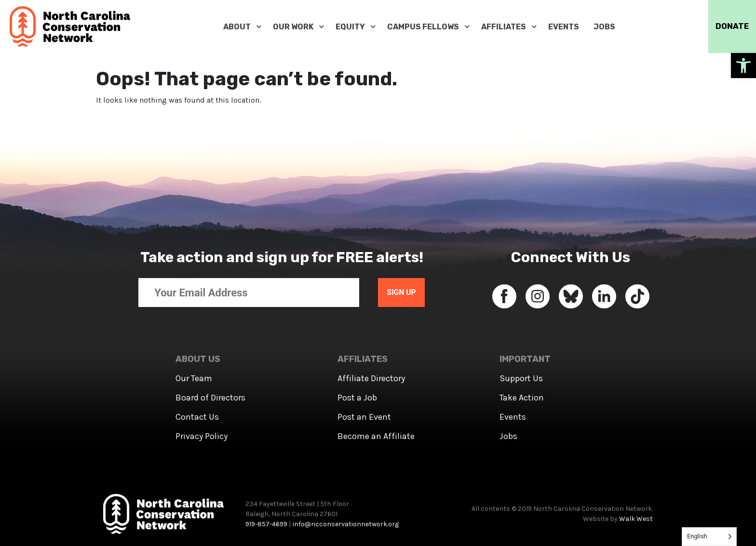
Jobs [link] (508, 436)
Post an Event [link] (364, 417)
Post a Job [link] (357, 398)
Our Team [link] (194, 378)
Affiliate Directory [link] (371, 378)
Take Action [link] (522, 398)
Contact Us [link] (197, 417)
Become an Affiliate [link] (376, 436)
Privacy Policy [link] (202, 436)
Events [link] (513, 417)
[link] (743, 66)
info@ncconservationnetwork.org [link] (346, 524)
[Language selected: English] (709, 537)
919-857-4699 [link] (266, 524)
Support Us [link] (521, 378)
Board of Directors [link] (210, 398)
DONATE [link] (729, 27)
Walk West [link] (636, 519)
